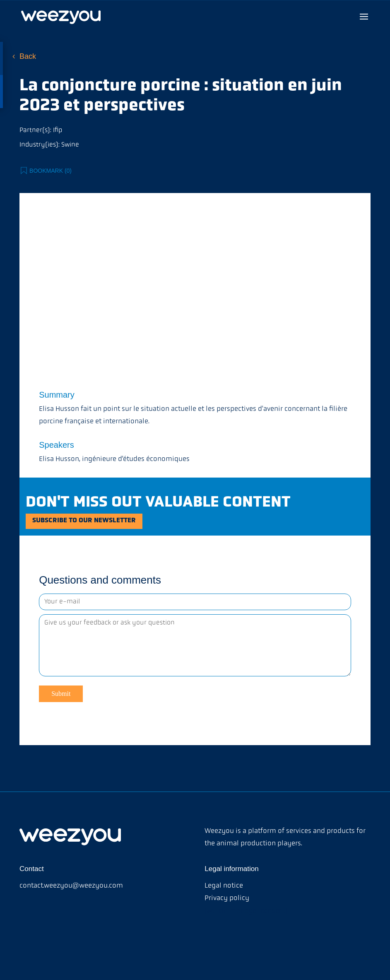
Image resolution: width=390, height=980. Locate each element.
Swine (70, 145)
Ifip (58, 130)
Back (28, 56)
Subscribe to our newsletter (99, 523)
